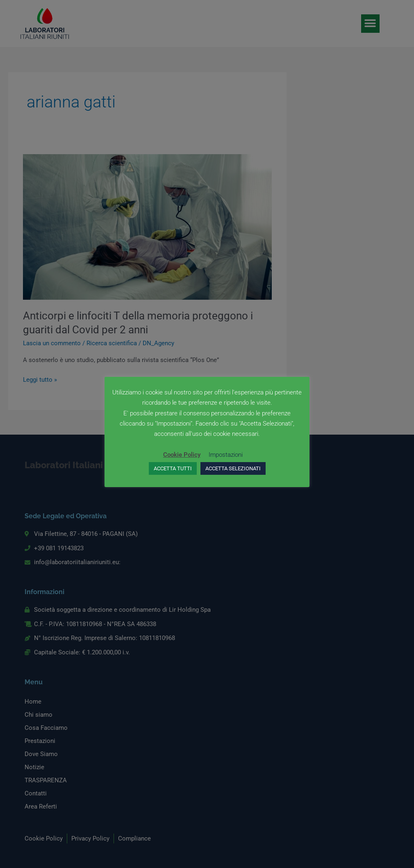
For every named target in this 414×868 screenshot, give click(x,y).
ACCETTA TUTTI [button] (173, 468)
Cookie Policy (182, 455)
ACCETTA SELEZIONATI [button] (233, 468)
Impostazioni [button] (226, 455)
